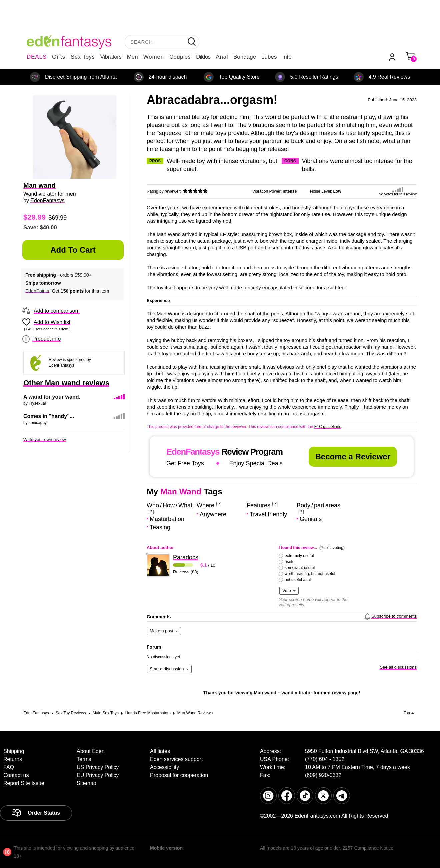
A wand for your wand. (52, 397)
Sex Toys (83, 57)
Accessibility (164, 767)
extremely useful (299, 556)
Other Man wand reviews (66, 383)
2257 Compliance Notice (368, 848)
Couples (180, 57)
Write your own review (45, 439)
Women (154, 57)
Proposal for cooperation (179, 775)
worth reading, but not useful (310, 574)
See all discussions (398, 667)
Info (287, 57)
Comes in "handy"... (49, 416)
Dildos (203, 57)
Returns (13, 759)
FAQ (9, 767)
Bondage (245, 57)
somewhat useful (300, 568)
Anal (222, 57)
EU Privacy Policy (98, 775)
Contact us (16, 775)
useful (290, 562)
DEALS (37, 57)
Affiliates (160, 751)
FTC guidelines (328, 427)
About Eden (91, 751)
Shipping (14, 751)
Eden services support (176, 759)
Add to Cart (73, 250)
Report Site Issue (24, 783)
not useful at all (298, 580)
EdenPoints (37, 291)
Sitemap (86, 783)
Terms (84, 759)
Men (132, 57)
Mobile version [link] (166, 848)
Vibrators (111, 57)
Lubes (269, 57)
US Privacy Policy (98, 767)
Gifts (59, 57)
